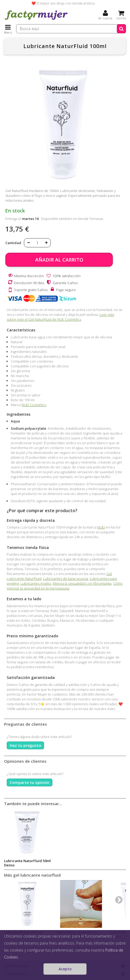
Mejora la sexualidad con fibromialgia (82, 583)
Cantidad (13, 243)
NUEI (101, 527)
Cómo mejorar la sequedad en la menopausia (65, 586)
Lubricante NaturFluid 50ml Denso (27, 863)
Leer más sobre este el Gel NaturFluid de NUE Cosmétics (60, 317)
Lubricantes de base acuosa (66, 578)
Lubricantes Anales (36, 583)
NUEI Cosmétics (34, 405)
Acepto (65, 969)
